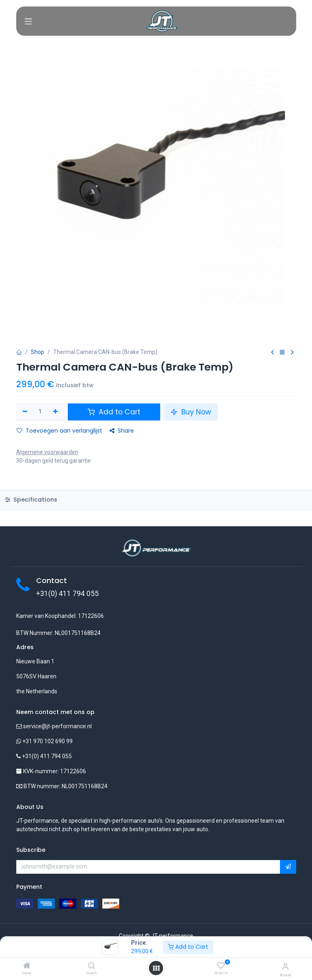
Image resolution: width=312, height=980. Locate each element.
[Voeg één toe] (55, 412)
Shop (38, 352)
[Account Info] (285, 966)
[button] (288, 867)
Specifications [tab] (31, 500)
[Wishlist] (221, 966)
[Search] (91, 966)
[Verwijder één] (25, 412)
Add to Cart (188, 947)
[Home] (27, 966)
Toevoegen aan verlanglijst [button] (59, 431)
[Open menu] (156, 968)
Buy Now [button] (191, 412)
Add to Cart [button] (114, 412)
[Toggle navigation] (28, 21)
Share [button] (122, 431)
